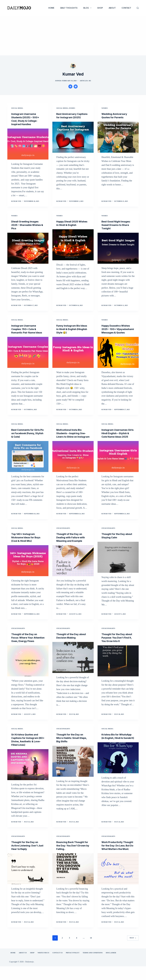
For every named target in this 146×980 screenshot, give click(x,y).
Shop (100, 8)
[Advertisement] (73, 36)
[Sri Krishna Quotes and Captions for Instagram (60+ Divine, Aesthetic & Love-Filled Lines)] (28, 775)
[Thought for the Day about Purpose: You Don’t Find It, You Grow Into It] (118, 668)
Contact (126, 8)
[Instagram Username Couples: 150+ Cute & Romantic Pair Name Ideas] (28, 356)
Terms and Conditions (91, 966)
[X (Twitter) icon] (76, 86)
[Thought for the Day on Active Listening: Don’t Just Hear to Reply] (28, 879)
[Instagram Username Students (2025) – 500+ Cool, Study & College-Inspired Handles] (28, 144)
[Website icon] (70, 86)
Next (133, 952)
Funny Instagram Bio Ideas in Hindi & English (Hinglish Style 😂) (71, 329)
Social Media (17, 108)
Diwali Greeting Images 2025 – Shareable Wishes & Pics (27, 225)
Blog (88, 8)
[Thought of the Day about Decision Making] (73, 664)
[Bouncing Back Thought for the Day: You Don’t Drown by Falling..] (73, 879)
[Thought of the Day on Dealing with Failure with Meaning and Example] (73, 568)
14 (91, 952)
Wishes (72, 108)
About (112, 8)
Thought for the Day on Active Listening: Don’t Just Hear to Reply (26, 856)
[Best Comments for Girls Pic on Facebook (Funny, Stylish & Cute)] (28, 460)
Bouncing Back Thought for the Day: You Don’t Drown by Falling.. (72, 856)
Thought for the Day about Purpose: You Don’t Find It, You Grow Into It (118, 644)
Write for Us (42, 966)
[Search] (138, 8)
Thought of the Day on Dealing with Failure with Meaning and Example (72, 544)
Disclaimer (110, 966)
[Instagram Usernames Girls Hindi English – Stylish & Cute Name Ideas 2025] (118, 463)
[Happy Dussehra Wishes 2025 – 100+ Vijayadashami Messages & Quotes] (118, 356)
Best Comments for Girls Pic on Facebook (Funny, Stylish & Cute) (27, 437)
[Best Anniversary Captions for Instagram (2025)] (73, 141)
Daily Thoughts (69, 8)
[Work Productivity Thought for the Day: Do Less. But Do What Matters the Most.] (118, 883)
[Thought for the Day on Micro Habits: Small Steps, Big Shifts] (73, 771)
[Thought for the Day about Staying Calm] (118, 564)
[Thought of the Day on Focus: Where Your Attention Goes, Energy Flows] (28, 671)
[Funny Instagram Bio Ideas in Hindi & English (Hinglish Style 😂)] (73, 352)
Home (51, 8)
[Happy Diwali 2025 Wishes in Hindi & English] (73, 245)
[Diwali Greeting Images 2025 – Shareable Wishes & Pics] (28, 248)
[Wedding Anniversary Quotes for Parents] (118, 137)
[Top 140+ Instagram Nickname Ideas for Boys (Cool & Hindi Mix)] (28, 568)
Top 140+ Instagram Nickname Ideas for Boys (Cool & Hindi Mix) (27, 544)
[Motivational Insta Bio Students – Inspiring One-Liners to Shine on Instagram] (73, 463)
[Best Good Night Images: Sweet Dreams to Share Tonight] (118, 248)
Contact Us (56, 966)
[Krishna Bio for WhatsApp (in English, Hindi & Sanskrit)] (118, 771)
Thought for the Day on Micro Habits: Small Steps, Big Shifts (71, 748)
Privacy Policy (71, 966)
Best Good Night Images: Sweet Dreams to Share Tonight (117, 225)
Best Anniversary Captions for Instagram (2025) (71, 117)
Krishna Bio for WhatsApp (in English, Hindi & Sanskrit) (116, 748)
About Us (21, 966)
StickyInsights (63, 535)
